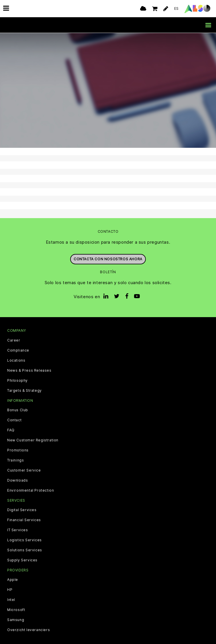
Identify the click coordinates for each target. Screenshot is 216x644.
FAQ (11, 430)
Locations (16, 360)
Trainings (15, 460)
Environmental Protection (31, 490)
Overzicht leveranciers (29, 630)
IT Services (18, 530)
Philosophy (17, 380)
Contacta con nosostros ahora (108, 259)
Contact (14, 420)
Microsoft (16, 610)
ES (176, 8)
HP (10, 590)
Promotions (18, 450)
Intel (11, 600)
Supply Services (22, 560)
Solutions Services (25, 550)
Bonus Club (18, 410)
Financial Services (24, 520)
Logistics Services (24, 540)
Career (14, 340)
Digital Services (22, 510)
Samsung (16, 620)
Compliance (18, 350)
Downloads (17, 480)
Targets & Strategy (24, 390)
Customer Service (24, 470)
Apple (13, 580)
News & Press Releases (29, 370)
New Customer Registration (33, 440)
